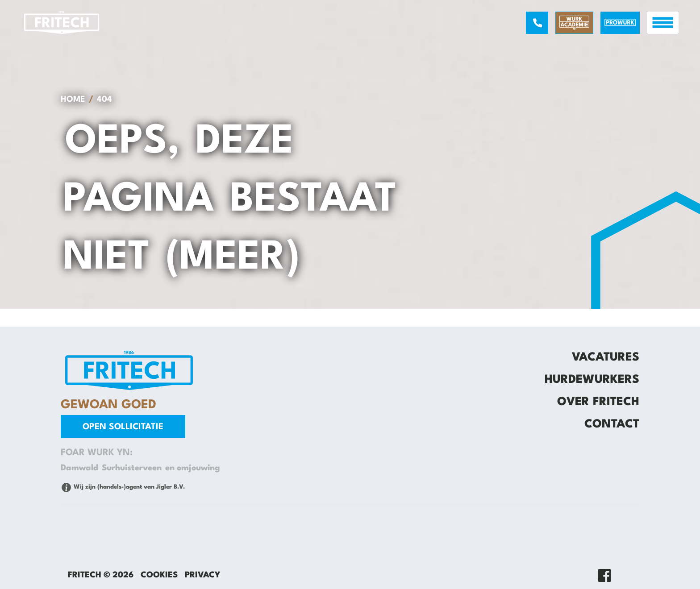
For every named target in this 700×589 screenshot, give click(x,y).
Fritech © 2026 (101, 575)
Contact (612, 424)
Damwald (79, 468)
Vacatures (606, 357)
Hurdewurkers (592, 380)
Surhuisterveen (132, 468)
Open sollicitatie (123, 427)
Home (73, 100)
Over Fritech (598, 402)
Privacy (202, 575)
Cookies (159, 575)
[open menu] (663, 23)
